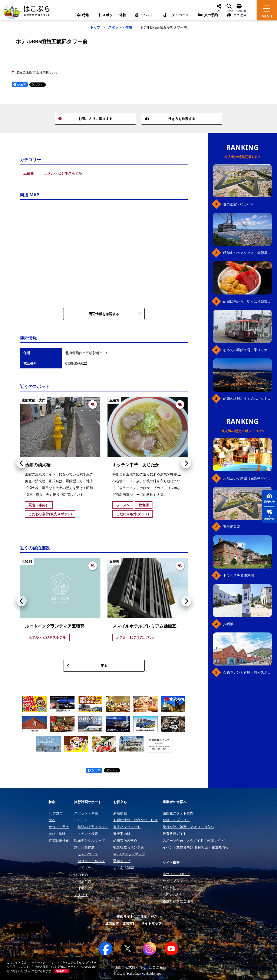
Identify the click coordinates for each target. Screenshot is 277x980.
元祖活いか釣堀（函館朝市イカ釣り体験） (248, 478)
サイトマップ (151, 923)
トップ (95, 27)
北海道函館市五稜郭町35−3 (37, 72)
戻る (87, 666)
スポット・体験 (120, 27)
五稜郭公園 (232, 527)
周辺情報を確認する (115, 314)
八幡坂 (228, 624)
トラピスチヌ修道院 (238, 575)
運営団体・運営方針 (121, 923)
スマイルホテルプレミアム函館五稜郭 (149, 626)
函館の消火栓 (38, 465)
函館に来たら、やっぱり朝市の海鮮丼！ (248, 301)
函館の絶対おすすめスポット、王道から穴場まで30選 (248, 398)
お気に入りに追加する (85, 119)
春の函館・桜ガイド (238, 204)
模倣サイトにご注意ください (139, 916)
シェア (20, 84)
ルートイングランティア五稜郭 (55, 626)
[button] (22, 463)
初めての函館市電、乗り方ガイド (248, 350)
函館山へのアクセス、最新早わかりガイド (248, 253)
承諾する (62, 971)
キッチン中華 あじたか (136, 465)
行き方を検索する (170, 119)
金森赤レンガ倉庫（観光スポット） (248, 672)
